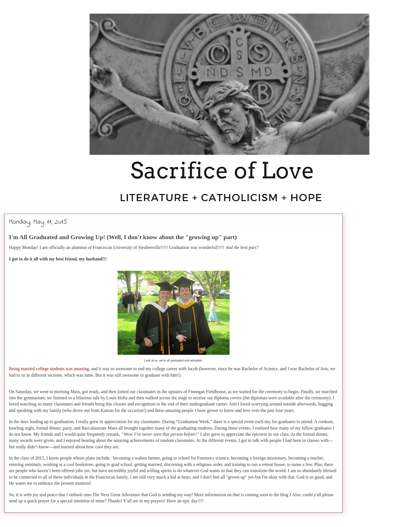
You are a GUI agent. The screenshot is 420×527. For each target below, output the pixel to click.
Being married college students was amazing (49, 369)
